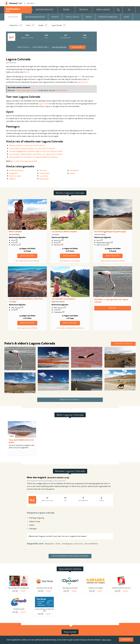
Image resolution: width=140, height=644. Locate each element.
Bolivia (28, 25)
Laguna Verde (44, 104)
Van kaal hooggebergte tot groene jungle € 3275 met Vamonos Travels (36, 151)
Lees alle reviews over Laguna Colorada (70, 556)
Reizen (89, 17)
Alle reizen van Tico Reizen (70, 261)
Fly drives (43, 170)
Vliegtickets (14, 173)
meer (15, 591)
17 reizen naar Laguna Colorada (27, 90)
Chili (80, 76)
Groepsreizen (45, 173)
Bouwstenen (44, 179)
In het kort (13, 17)
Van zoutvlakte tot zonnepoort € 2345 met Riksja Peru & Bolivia (34, 157)
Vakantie (12, 179)
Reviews (55, 17)
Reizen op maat (15, 176)
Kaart (127, 17)
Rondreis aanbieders (108, 17)
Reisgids (41, 25)
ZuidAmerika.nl (14, 25)
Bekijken (113, 308)
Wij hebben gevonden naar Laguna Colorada (111, 301)
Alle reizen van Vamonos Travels (113, 261)
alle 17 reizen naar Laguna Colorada (24, 161)
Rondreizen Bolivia (16, 170)
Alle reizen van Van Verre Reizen (27, 261)
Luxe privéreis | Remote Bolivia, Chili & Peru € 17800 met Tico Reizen (36, 154)
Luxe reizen (44, 176)
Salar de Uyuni (83, 82)
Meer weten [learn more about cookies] (107, 640)
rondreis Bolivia (61, 90)
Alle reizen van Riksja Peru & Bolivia (70, 328)
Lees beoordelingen (59, 47)
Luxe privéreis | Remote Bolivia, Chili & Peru (26, 299)
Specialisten (74, 170)
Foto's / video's (72, 17)
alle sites (31, 3)
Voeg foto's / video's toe (123, 344)
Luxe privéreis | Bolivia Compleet (64, 231)
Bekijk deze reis (27, 256)
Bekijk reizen (77, 47)
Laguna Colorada (57, 25)
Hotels (72, 173)
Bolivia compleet (15, 231)
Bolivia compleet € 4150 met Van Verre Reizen (27, 145)
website (23, 591)
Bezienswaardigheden (35, 17)
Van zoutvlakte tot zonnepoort (63, 299)
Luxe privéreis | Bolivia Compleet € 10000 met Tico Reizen (32, 148)
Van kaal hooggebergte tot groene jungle (110, 231)
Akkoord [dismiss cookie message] (126, 639)
